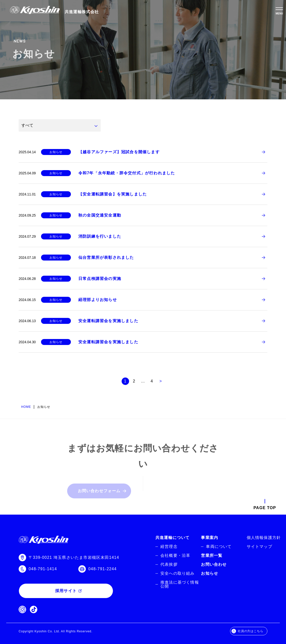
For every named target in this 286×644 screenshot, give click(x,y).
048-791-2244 (102, 569)
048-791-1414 (43, 569)
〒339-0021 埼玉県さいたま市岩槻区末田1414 (74, 557)
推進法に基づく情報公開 (180, 584)
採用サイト (66, 591)
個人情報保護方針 (264, 538)
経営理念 (169, 547)
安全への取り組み (178, 573)
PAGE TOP (265, 508)
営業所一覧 (212, 555)
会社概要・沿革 (175, 555)
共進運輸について (173, 538)
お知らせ (210, 573)
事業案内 (210, 538)
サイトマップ (260, 547)
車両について (219, 547)
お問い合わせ (214, 564)
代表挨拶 (169, 564)
